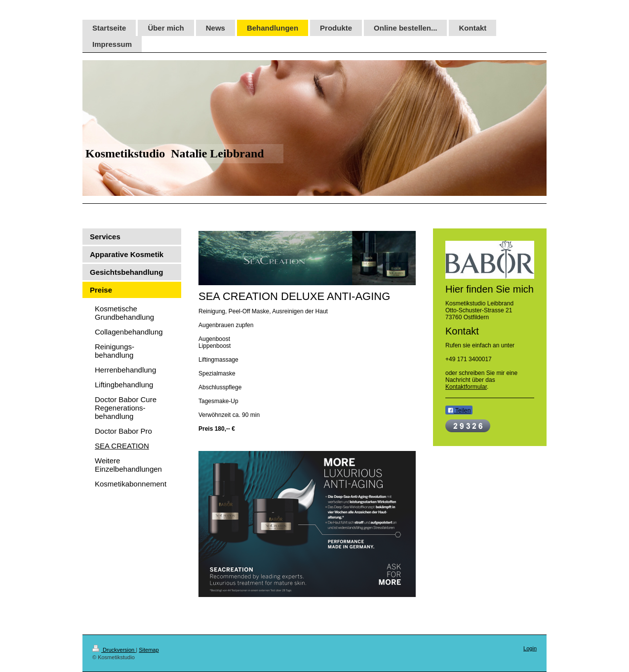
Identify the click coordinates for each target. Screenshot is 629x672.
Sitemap (149, 650)
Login (530, 648)
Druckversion (114, 650)
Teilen (459, 411)
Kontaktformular (466, 387)
